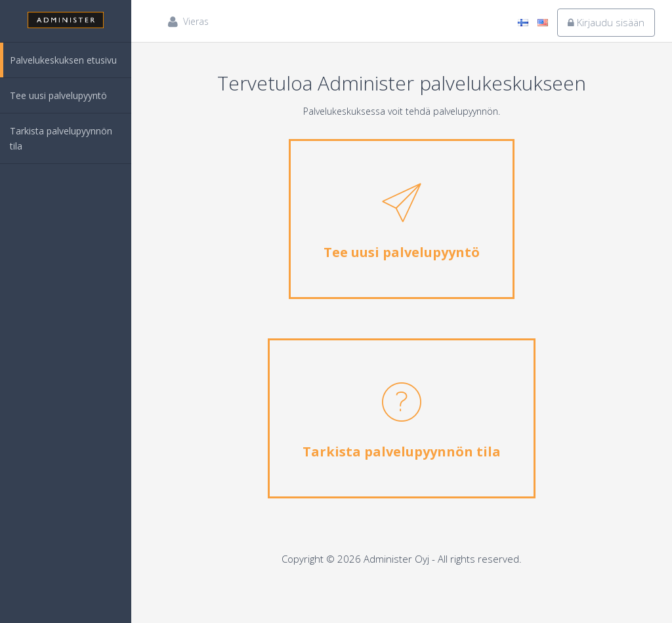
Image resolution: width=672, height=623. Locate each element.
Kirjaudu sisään (606, 22)
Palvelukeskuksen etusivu (63, 60)
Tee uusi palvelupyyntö (58, 95)
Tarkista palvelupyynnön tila (61, 138)
